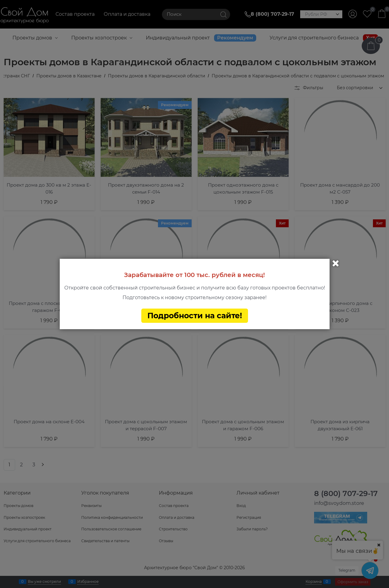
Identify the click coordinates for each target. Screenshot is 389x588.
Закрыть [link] (336, 263)
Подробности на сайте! (195, 316)
